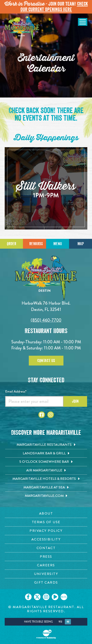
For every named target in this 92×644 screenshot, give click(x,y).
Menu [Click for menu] (58, 244)
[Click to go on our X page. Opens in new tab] (37, 597)
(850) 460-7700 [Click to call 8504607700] (46, 320)
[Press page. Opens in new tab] (46, 557)
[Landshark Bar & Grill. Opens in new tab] (46, 453)
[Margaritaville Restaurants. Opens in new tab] (46, 445)
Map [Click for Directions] (81, 244)
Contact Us (46, 361)
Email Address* (16, 391)
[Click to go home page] (22, 28)
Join (75, 401)
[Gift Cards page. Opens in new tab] (46, 583)
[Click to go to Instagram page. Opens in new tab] (51, 415)
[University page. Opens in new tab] (46, 574)
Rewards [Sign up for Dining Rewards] (36, 244)
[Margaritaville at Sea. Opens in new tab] (46, 487)
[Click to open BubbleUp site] (46, 634)
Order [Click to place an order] (11, 244)
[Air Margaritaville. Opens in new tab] (46, 470)
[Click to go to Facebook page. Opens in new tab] (42, 415)
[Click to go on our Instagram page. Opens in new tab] (46, 597)
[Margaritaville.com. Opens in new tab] (46, 496)
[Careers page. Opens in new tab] (46, 565)
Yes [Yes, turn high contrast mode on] (60, 622)
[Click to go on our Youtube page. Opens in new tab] (55, 597)
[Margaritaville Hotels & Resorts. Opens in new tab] (46, 479)
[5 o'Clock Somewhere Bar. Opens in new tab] (46, 462)
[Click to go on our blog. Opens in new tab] (64, 597)
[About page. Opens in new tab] (46, 513)
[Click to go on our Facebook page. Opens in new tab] (28, 597)
